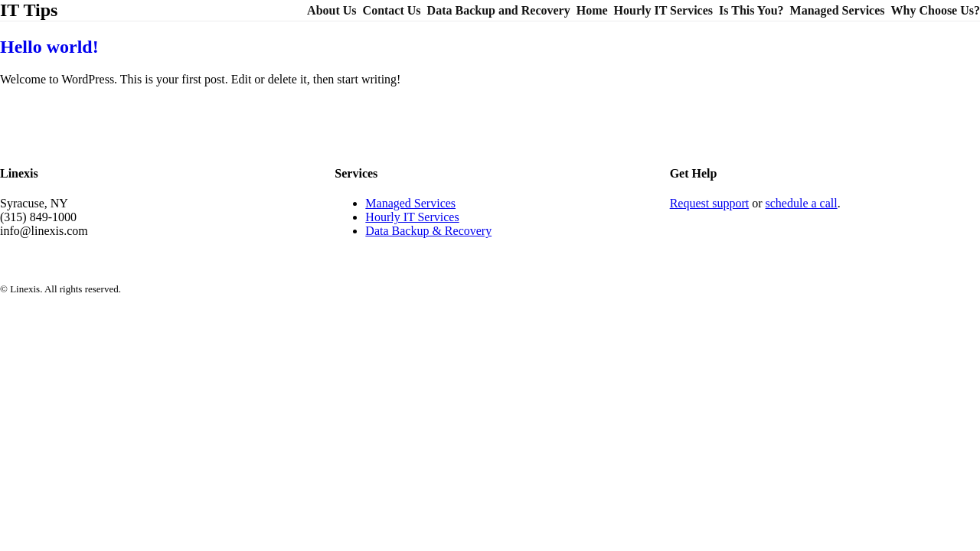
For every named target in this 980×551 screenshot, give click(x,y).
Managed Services (838, 10)
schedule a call (802, 203)
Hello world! (49, 47)
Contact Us (392, 10)
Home (592, 10)
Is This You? (751, 10)
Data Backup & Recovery (428, 231)
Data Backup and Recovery (499, 10)
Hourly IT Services (663, 10)
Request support (710, 203)
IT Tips (29, 10)
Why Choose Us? (936, 10)
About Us (332, 10)
